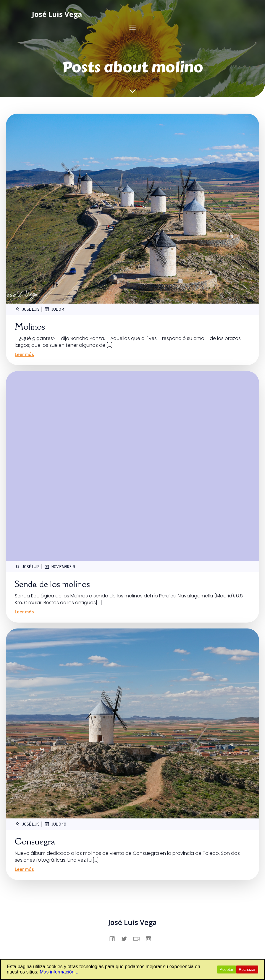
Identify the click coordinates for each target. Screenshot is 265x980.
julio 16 (55, 824)
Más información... (59, 972)
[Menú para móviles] (132, 27)
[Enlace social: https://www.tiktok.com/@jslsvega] (139, 938)
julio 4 (54, 309)
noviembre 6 (60, 567)
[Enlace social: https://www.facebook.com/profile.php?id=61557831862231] (114, 938)
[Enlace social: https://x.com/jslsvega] (126, 938)
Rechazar (247, 969)
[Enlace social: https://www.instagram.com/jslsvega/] (151, 938)
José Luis (27, 309)
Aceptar (227, 969)
